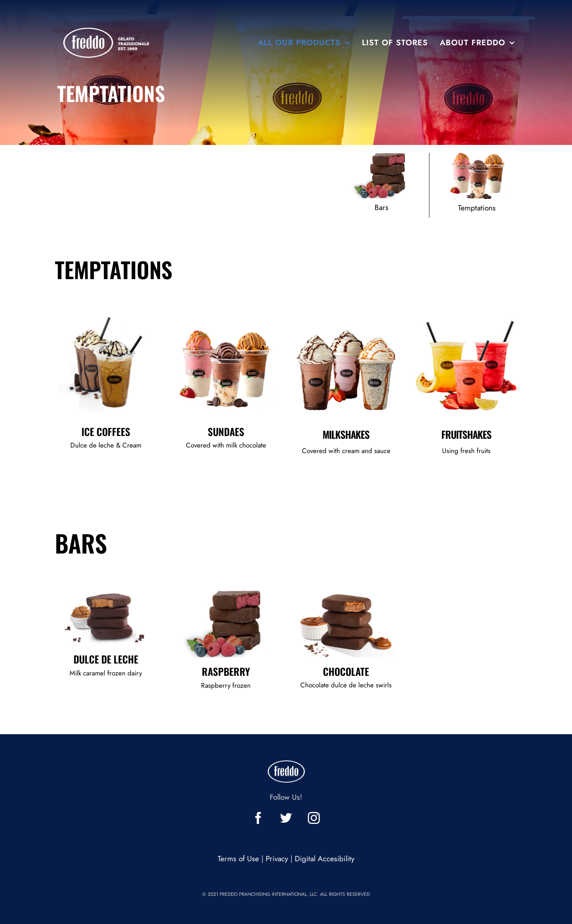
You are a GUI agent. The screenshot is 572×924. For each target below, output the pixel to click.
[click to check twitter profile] (286, 818)
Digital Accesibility (325, 859)
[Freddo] (108, 20)
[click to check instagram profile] (314, 818)
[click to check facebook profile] (258, 818)
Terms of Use (238, 859)
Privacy (277, 859)
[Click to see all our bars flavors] (382, 185)
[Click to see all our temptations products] (477, 185)
